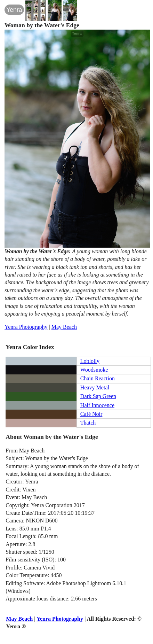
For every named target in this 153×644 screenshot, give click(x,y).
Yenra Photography (26, 327)
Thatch (88, 423)
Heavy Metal (95, 387)
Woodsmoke (94, 370)
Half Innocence (97, 405)
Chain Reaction (98, 378)
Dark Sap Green (98, 396)
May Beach (64, 327)
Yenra (14, 10)
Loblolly (90, 361)
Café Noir (91, 414)
